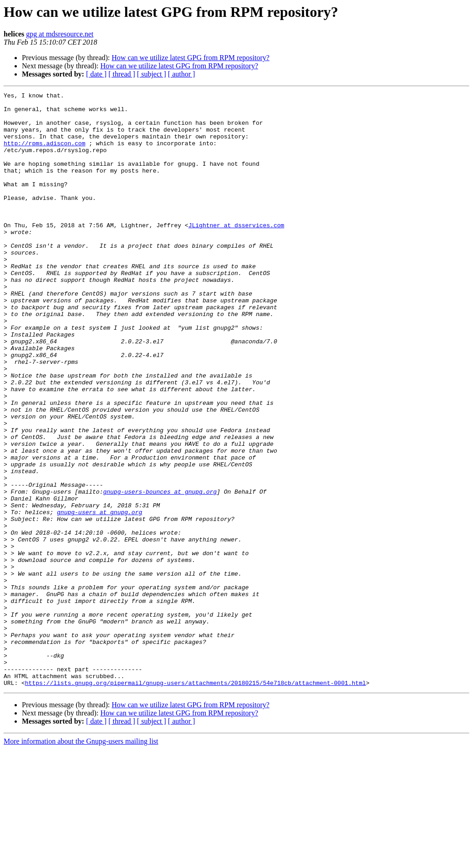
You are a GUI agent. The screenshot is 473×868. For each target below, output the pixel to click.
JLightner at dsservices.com (236, 252)
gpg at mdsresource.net (60, 34)
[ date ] (96, 74)
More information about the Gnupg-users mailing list (81, 860)
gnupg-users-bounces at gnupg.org (160, 572)
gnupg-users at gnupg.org (99, 597)
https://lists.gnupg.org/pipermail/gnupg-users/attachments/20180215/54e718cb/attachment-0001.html (196, 802)
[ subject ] (152, 74)
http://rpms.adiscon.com (44, 154)
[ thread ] (122, 74)
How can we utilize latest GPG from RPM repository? (191, 58)
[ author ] (182, 74)
